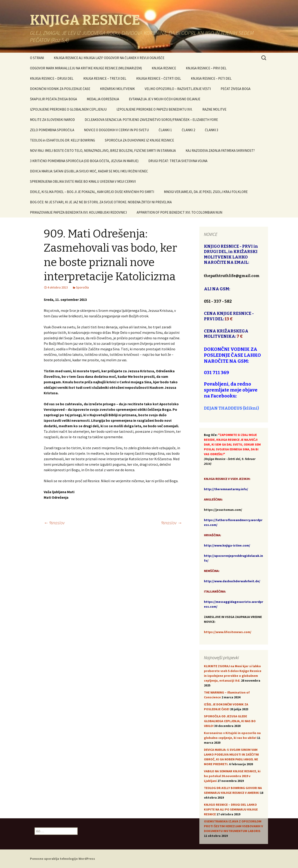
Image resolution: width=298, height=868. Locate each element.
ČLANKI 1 (165, 130)
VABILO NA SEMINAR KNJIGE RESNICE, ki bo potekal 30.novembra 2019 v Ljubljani (232, 776)
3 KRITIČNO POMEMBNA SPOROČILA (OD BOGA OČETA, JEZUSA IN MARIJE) (84, 161)
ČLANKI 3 (211, 130)
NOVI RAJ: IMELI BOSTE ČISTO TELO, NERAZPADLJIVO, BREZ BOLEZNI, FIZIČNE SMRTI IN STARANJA (103, 151)
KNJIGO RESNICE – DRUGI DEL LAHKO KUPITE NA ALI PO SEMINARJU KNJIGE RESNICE (231, 809)
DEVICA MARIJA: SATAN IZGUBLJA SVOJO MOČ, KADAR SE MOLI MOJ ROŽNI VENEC (89, 171)
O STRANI (37, 58)
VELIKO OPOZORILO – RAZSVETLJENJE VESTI (178, 89)
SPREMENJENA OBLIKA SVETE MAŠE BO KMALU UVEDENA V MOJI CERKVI (83, 181)
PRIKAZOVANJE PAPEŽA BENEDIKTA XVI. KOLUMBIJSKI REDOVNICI (78, 212)
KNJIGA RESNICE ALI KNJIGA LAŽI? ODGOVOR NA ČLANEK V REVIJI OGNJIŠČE (109, 58)
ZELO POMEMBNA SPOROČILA (52, 130)
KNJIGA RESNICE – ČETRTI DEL (159, 78)
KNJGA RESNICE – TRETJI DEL (105, 78)
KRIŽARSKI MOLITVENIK (117, 89)
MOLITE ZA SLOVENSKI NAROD (52, 120)
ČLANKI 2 (188, 130)
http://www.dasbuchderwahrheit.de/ (232, 581)
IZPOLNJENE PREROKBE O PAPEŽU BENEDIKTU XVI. (154, 109)
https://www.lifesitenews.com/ (228, 632)
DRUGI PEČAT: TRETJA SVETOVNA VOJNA (178, 161)
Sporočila (82, 287)
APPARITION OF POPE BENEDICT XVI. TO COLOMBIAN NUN (179, 212)
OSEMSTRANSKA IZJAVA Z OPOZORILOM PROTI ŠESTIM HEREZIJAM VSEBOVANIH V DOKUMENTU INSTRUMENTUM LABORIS (233, 826)
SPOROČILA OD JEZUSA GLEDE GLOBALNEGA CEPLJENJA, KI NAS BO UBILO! (230, 721)
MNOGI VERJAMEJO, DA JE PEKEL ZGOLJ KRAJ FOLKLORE (206, 192)
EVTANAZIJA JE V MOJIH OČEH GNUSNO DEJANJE (165, 99)
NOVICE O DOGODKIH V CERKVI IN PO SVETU (116, 130)
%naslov (54, 523)
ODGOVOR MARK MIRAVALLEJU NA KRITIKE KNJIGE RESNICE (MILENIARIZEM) (86, 68)
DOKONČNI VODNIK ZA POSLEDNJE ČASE (60, 89)
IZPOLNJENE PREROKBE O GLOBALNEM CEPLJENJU (68, 109)
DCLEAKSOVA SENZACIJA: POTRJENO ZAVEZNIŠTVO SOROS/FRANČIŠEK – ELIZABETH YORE (151, 120)
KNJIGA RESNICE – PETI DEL (211, 78)
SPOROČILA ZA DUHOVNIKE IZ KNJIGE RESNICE (139, 140)
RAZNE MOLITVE (214, 109)
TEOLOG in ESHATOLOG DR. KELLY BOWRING (62, 140)
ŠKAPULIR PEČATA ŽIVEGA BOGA (53, 99)
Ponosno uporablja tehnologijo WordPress (62, 859)
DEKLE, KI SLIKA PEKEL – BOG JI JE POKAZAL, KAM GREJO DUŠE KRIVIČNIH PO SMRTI (92, 192)
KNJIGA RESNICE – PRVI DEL (206, 68)
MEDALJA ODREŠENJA (103, 99)
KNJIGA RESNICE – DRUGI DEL (52, 78)
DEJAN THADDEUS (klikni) (231, 408)
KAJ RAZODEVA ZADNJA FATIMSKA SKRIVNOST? (220, 151)
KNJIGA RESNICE (164, 68)
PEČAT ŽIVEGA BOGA (236, 89)
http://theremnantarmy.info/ (226, 489)
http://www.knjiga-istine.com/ (227, 545)
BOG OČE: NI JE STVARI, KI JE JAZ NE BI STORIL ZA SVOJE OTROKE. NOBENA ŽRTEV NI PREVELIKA (101, 202)
